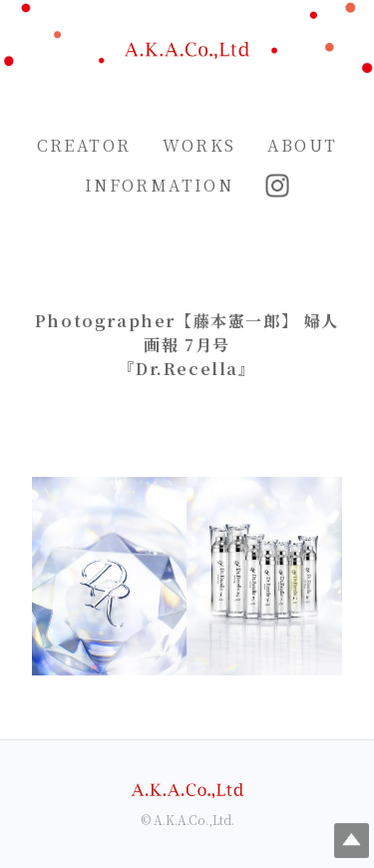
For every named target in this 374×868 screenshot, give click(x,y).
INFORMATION (159, 185)
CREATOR (84, 145)
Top (352, 841)
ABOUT (302, 145)
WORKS (199, 145)
